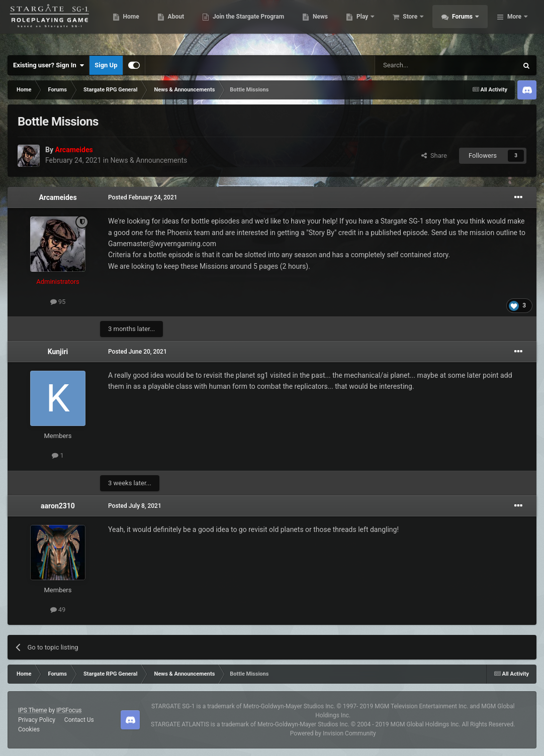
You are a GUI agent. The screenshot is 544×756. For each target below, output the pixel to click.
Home (185, 25)
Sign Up (106, 65)
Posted (143, 197)
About (231, 25)
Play (418, 25)
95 (58, 302)
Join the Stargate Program (303, 25)
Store (465, 25)
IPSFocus (69, 710)
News (375, 25)
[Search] (422, 65)
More (514, 25)
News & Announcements (149, 160)
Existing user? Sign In (49, 65)
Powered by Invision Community (333, 733)
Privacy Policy (37, 720)
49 (58, 610)
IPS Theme (33, 710)
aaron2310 (58, 506)
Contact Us (79, 720)
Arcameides (58, 197)
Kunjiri (58, 352)
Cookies (29, 729)
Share (434, 155)
